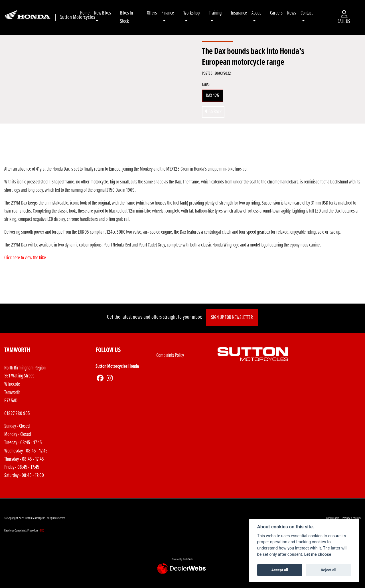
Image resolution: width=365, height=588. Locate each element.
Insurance (241, 13)
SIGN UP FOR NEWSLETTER (234, 318)
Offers (156, 13)
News (292, 13)
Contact (307, 13)
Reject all (328, 570)
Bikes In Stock (132, 17)
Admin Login (333, 518)
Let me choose (318, 554)
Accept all (280, 570)
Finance (172, 13)
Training (218, 13)
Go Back (213, 112)
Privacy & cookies (352, 518)
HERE (41, 531)
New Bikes (109, 13)
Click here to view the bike (26, 258)
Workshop (195, 13)
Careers (277, 13)
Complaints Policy (170, 355)
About (258, 13)
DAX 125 (213, 96)
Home (91, 13)
